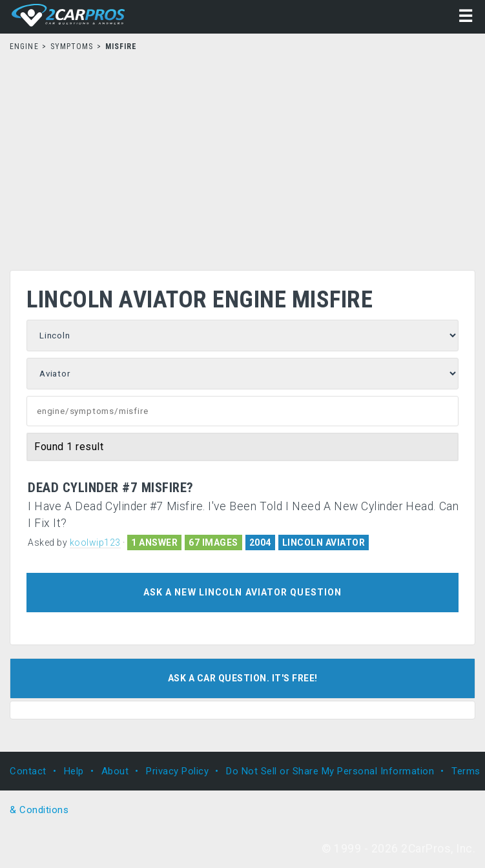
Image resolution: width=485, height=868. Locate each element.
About (115, 771)
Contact (28, 771)
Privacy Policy (177, 771)
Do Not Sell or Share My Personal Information (330, 771)
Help (74, 771)
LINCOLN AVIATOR (324, 542)
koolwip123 (95, 542)
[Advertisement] (242, 157)
